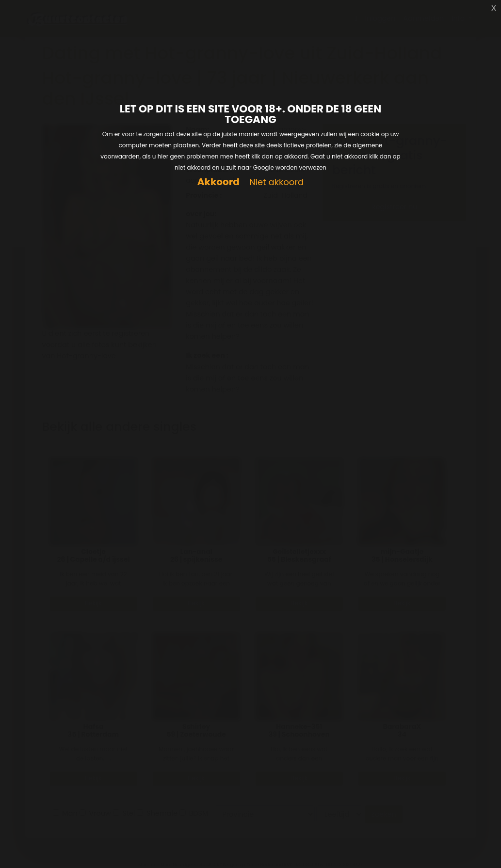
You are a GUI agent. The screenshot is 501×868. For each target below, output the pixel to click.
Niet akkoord (276, 182)
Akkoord (218, 182)
